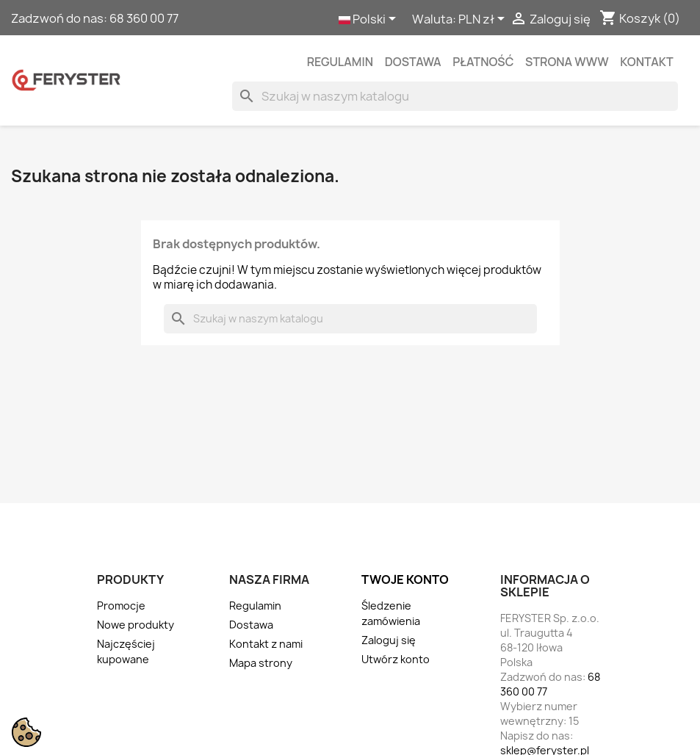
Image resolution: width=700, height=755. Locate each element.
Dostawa (413, 62)
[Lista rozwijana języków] (370, 20)
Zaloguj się (389, 640)
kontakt (646, 62)
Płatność (483, 62)
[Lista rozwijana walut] (484, 20)
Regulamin (340, 62)
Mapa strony (261, 663)
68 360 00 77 (144, 18)
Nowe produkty (136, 625)
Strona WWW (567, 62)
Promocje (121, 606)
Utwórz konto (396, 659)
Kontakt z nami (266, 644)
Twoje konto (405, 579)
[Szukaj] (455, 96)
